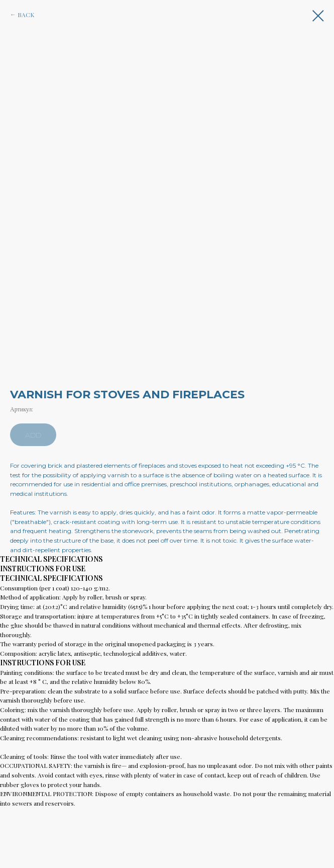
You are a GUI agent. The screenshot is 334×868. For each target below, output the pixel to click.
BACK (26, 15)
